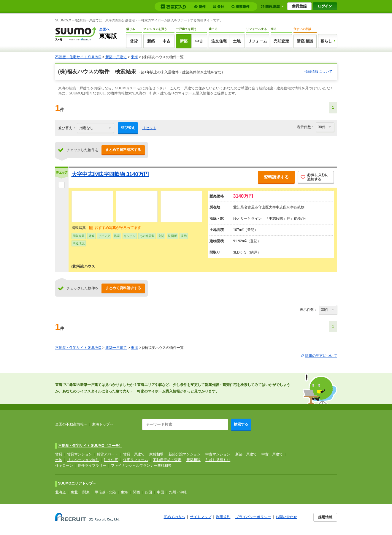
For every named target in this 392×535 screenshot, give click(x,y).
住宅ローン (64, 466)
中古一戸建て (272, 454)
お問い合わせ (286, 517)
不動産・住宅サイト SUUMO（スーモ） (90, 446)
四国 (148, 492)
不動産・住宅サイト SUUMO (78, 57)
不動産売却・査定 (167, 460)
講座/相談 (305, 41)
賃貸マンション (80, 454)
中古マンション (218, 454)
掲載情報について (318, 72)
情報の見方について (321, 356)
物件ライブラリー (92, 466)
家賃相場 (156, 454)
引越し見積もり (218, 460)
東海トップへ (103, 424)
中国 (161, 492)
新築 (151, 41)
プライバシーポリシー (253, 517)
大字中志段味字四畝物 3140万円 (110, 174)
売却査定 (281, 41)
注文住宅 (219, 41)
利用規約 (223, 517)
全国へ (104, 29)
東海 (134, 57)
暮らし (326, 41)
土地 (237, 41)
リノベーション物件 (83, 460)
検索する (241, 424)
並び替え (128, 128)
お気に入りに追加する (316, 178)
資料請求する (276, 177)
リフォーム (257, 41)
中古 (166, 41)
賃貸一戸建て (134, 454)
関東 (86, 492)
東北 (74, 492)
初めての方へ (174, 517)
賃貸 (134, 41)
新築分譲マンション (185, 454)
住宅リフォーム (136, 460)
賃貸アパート (107, 454)
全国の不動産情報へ (71, 424)
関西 (137, 492)
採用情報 (325, 517)
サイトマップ (201, 517)
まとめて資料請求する (123, 150)
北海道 (61, 492)
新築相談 (193, 460)
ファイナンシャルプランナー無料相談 (141, 466)
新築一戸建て (116, 57)
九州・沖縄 (178, 492)
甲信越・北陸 (105, 492)
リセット (149, 128)
